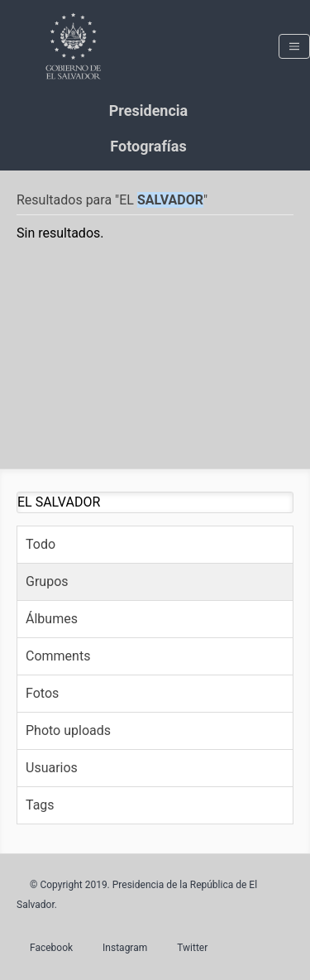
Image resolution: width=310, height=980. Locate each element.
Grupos (47, 581)
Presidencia (148, 110)
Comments (58, 656)
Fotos (42, 693)
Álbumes (52, 619)
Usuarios (52, 768)
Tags (40, 805)
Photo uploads (68, 730)
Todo (41, 544)
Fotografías (148, 146)
